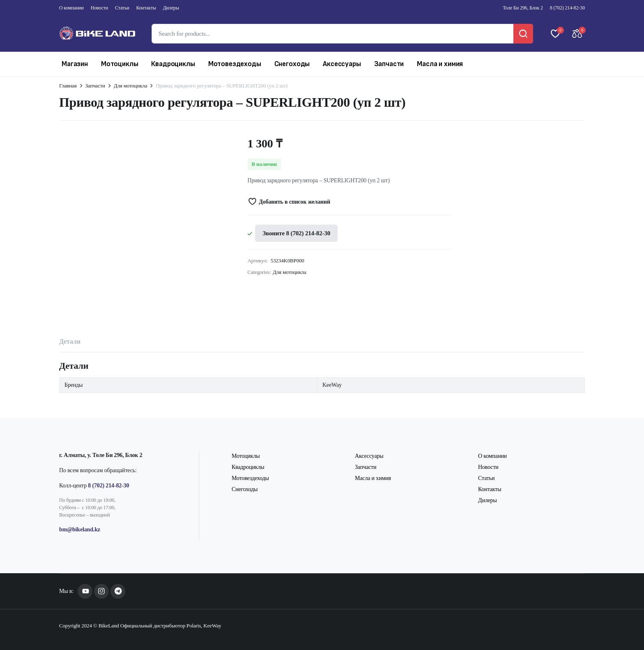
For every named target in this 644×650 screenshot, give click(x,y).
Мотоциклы (120, 64)
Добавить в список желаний (294, 202)
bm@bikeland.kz (80, 529)
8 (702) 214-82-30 (567, 8)
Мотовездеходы (235, 64)
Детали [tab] (70, 341)
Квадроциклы (173, 64)
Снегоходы (292, 64)
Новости (99, 8)
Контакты (146, 8)
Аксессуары (342, 64)
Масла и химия (440, 64)
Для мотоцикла (131, 86)
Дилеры (171, 8)
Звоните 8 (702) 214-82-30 (296, 233)
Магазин (75, 64)
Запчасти (389, 64)
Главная (68, 86)
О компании (71, 8)
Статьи (122, 8)
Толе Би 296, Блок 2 (523, 8)
